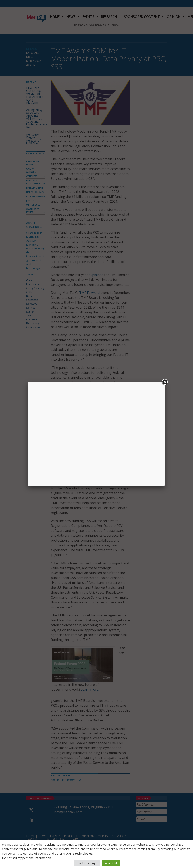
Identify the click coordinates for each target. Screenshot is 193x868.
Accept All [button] (111, 863)
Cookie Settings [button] (87, 863)
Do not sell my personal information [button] (26, 858)
